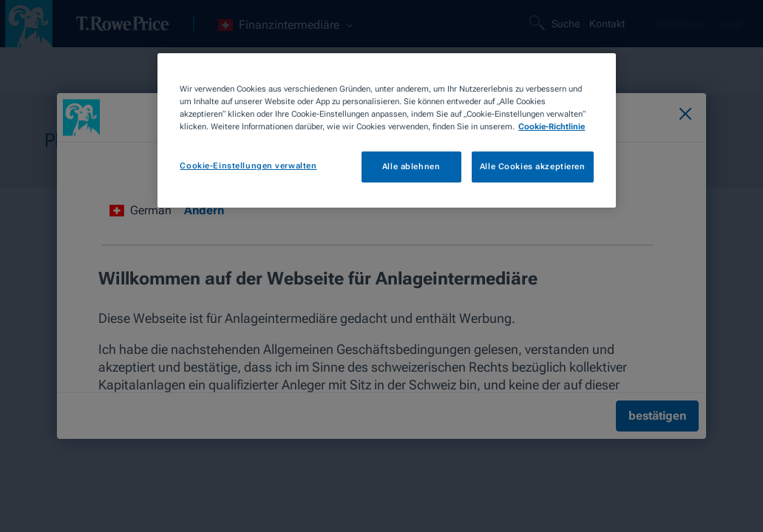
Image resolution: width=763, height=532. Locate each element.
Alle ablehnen (411, 166)
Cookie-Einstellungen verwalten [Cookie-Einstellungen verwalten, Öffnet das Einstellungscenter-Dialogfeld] (248, 166)
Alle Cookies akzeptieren (533, 166)
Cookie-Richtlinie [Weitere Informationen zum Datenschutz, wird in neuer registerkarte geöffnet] (552, 126)
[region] (386, 130)
